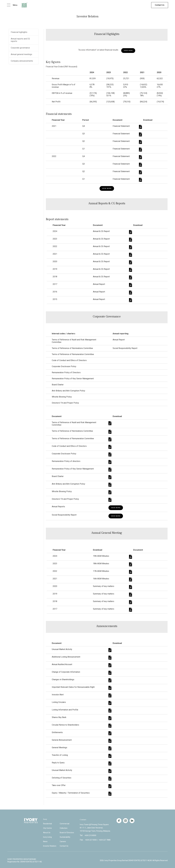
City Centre (47, 828)
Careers (63, 841)
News (45, 841)
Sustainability (65, 837)
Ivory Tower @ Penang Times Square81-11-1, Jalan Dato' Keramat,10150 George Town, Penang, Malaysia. (95, 828)
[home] (24, 5)
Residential (47, 824)
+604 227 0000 (91, 840)
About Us (47, 833)
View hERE (128, 50)
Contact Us (160, 5)
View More (107, 188)
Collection (64, 828)
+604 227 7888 (105, 840)
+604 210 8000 (90, 835)
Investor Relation (50, 846)
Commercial (65, 824)
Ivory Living (47, 837)
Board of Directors (67, 833)
